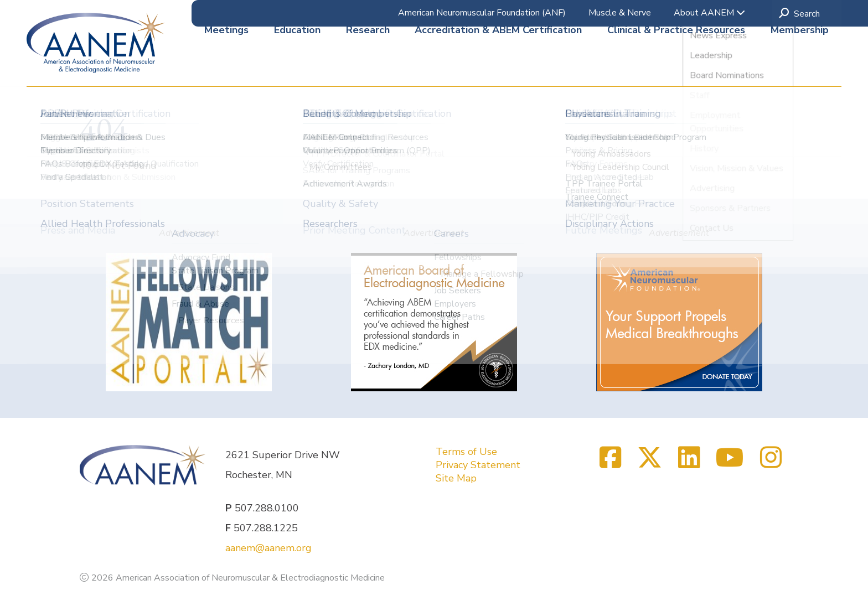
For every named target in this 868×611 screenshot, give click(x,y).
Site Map (456, 478)
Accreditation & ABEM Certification (498, 66)
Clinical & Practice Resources (676, 66)
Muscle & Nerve (620, 13)
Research (368, 66)
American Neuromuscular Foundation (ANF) (482, 13)
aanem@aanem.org (268, 548)
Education (297, 66)
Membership (800, 66)
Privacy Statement (478, 465)
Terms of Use (466, 452)
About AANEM (709, 13)
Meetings (226, 66)
